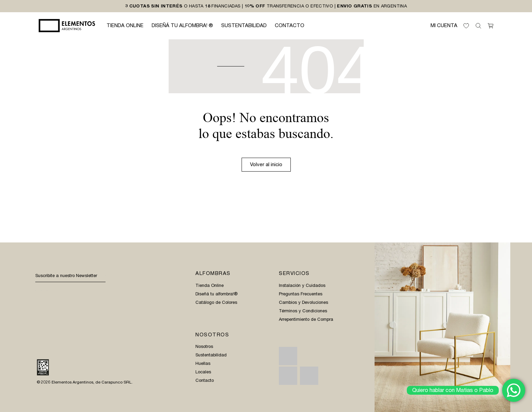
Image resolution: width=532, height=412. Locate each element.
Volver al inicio (266, 164)
